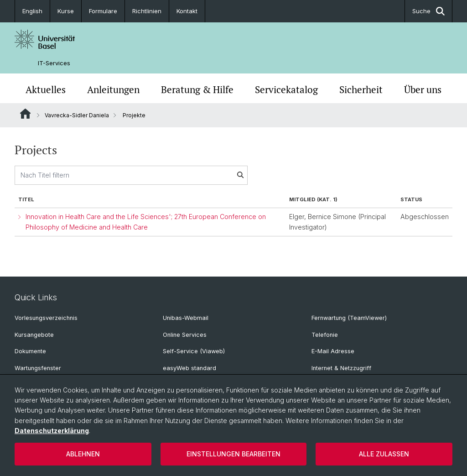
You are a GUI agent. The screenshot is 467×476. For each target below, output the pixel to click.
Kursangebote (34, 335)
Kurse (66, 11)
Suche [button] (428, 11)
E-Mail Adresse (333, 351)
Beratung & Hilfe (197, 89)
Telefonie (325, 335)
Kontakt (187, 11)
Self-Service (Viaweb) (194, 351)
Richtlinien (147, 11)
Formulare (103, 11)
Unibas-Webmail (186, 318)
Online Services (185, 335)
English (32, 11)
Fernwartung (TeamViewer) (349, 318)
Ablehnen (83, 454)
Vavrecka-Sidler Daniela (77, 115)
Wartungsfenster (38, 368)
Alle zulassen (384, 454)
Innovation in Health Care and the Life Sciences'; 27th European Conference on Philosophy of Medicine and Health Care (146, 222)
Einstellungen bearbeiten (233, 454)
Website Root (25, 114)
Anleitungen (113, 89)
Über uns (423, 89)
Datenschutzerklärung (52, 431)
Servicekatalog (286, 89)
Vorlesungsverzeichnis (46, 318)
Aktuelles (46, 89)
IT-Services (54, 63)
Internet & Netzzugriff (341, 368)
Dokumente (30, 351)
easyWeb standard (189, 368)
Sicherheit (361, 89)
